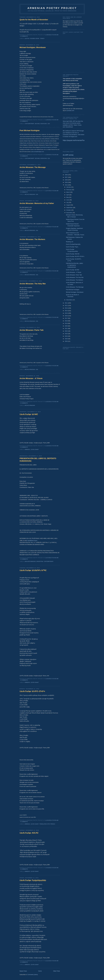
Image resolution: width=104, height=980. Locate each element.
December (69, 300)
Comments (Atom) (33, 975)
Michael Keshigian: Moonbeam (33, 47)
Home (40, 971)
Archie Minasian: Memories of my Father (37, 203)
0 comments (24, 36)
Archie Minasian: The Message (33, 167)
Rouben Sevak (35, 39)
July (68, 202)
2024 (66, 336)
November (69, 213)
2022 (66, 331)
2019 (66, 323)
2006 (66, 175)
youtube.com (71, 111)
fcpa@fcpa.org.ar (32, 540)
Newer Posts (23, 971)
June (68, 200)
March (68, 192)
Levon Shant (35, 450)
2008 (66, 180)
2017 (66, 318)
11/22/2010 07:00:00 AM (52, 402)
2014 (66, 311)
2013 (66, 308)
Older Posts (57, 971)
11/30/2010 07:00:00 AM (52, 35)
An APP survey (68, 155)
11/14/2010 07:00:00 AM (52, 868)
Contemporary (30, 124)
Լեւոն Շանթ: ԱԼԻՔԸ (29, 414)
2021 (66, 328)
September (70, 208)
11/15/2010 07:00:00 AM (52, 820)
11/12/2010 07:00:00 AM (52, 961)
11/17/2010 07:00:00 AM (52, 558)
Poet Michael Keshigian (30, 130)
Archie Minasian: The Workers (32, 239)
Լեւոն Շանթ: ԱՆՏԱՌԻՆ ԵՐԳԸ (33, 570)
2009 (66, 182)
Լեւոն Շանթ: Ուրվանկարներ (33, 880)
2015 (66, 313)
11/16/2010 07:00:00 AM (52, 679)
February (69, 190)
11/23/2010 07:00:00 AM (52, 366)
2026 (66, 341)
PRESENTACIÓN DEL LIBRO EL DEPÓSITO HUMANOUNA (38, 460)
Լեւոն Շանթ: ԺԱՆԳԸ (29, 833)
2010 (66, 185)
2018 (66, 321)
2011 (66, 303)
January (69, 187)
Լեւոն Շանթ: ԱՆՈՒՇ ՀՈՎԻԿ (32, 691)
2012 (66, 306)
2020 (66, 326)
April (68, 195)
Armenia (27, 450)
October (69, 210)
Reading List (70, 242)
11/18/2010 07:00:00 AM (52, 446)
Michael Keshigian (41, 124)
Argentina (40, 561)
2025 (66, 339)
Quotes (27, 39)
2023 (66, 334)
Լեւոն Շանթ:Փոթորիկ (73, 244)
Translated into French (47, 824)
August (68, 205)
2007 (66, 177)
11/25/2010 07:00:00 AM (52, 271)
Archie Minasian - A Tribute (31, 378)
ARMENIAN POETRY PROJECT (52, 8)
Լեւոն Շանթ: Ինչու (72, 247)
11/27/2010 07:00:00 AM (52, 191)
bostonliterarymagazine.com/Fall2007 (49, 147)
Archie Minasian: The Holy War (33, 284)
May (68, 197)
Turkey (42, 39)
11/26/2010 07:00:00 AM (52, 227)
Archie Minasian (30, 194)
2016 (66, 316)
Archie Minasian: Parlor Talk (32, 330)
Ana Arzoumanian (30, 561)
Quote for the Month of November (34, 20)
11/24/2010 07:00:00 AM (52, 317)
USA (49, 124)
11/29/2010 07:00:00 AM (52, 120)
